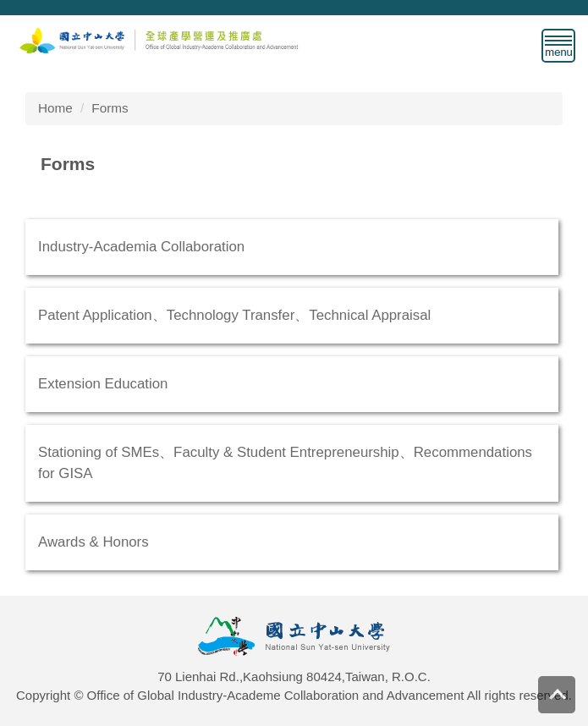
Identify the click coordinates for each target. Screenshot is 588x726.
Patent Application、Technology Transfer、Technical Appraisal (234, 315)
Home (55, 108)
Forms (110, 108)
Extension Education (103, 384)
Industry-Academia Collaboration (141, 247)
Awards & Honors (93, 542)
